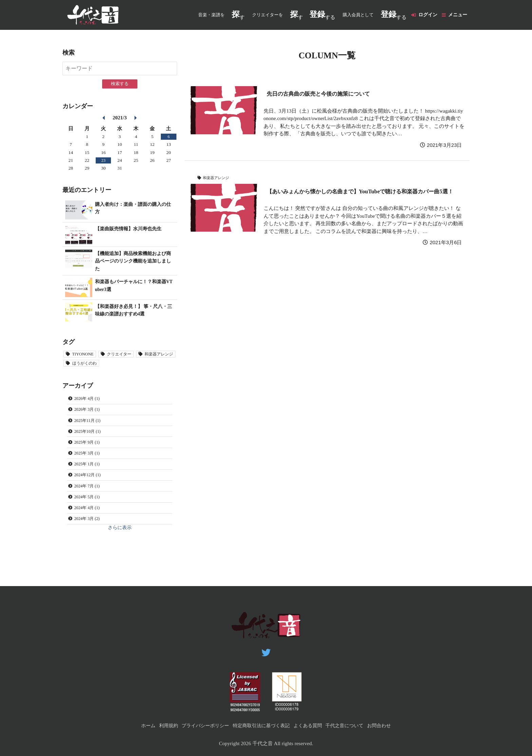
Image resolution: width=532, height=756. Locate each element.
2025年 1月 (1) (90, 475)
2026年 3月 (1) (90, 414)
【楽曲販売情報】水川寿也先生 (131, 229)
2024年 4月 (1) (90, 523)
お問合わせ (387, 725)
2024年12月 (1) (90, 487)
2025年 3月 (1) (90, 462)
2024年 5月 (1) (90, 511)
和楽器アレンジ (218, 178)
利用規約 (162, 725)
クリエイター (126, 355)
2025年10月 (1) (90, 438)
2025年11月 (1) (90, 426)
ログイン (424, 15)
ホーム (140, 725)
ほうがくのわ (135, 365)
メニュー (457, 15)
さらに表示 (120, 545)
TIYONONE (85, 355)
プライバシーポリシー (201, 725)
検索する (120, 84)
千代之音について (350, 725)
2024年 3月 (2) (90, 535)
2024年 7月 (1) (90, 499)
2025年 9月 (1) (90, 450)
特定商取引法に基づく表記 (261, 725)
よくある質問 (310, 725)
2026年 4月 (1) (90, 402)
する (318, 15)
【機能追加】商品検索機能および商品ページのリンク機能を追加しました (133, 261)
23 (103, 161)
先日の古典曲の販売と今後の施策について (325, 94)
